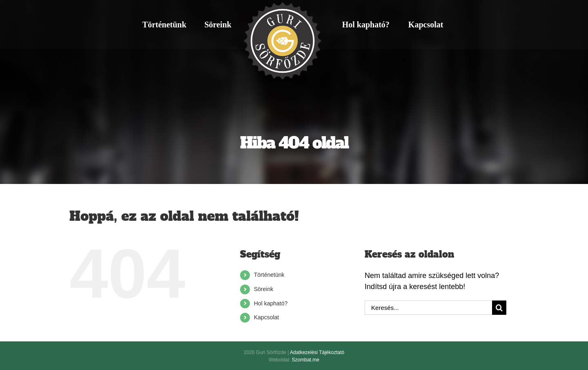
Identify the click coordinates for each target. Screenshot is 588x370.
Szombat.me (306, 360)
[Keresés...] (428, 308)
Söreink (264, 289)
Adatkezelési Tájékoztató (317, 352)
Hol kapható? (271, 303)
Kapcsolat (266, 317)
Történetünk (269, 275)
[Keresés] (499, 308)
